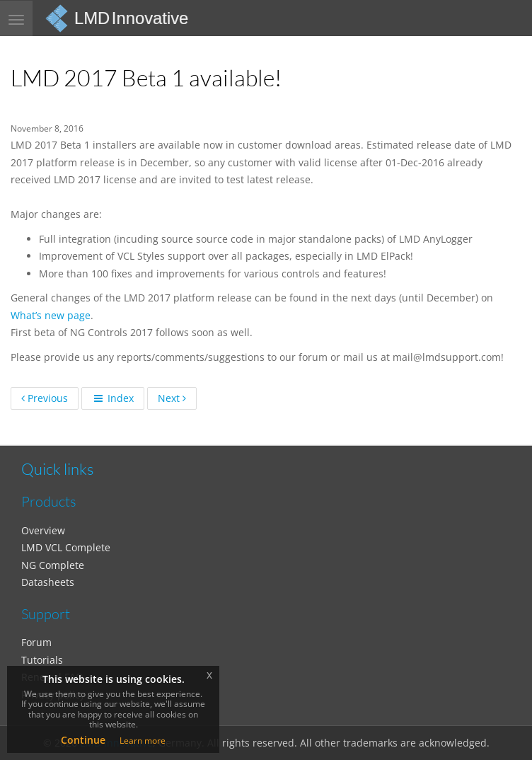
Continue (83, 740)
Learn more (143, 741)
